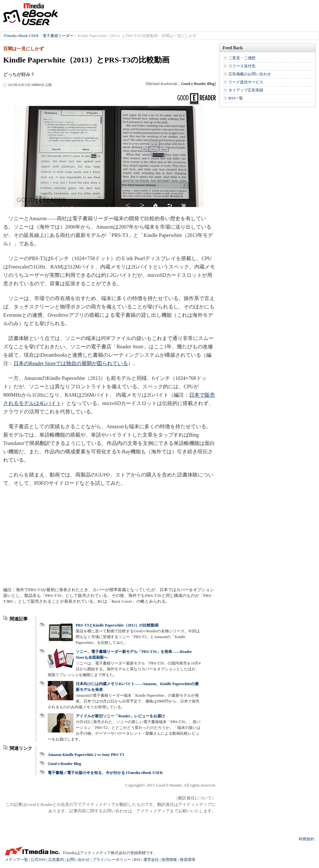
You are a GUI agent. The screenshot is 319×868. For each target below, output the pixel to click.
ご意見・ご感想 (242, 58)
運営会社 (151, 860)
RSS (137, 860)
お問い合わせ (78, 860)
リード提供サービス (246, 82)
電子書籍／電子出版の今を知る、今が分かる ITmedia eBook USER (105, 773)
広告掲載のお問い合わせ (250, 74)
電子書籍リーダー (58, 36)
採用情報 (169, 860)
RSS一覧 (236, 98)
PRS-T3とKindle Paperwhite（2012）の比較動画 (117, 625)
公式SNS (38, 860)
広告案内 (56, 860)
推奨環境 (188, 860)
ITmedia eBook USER (31, 14)
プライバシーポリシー (112, 860)
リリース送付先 (242, 66)
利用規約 (306, 839)
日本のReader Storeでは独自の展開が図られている (71, 363)
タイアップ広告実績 (246, 90)
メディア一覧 (16, 860)
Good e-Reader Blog (64, 764)
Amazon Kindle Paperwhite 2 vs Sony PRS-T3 (86, 755)
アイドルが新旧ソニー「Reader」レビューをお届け (120, 716)
